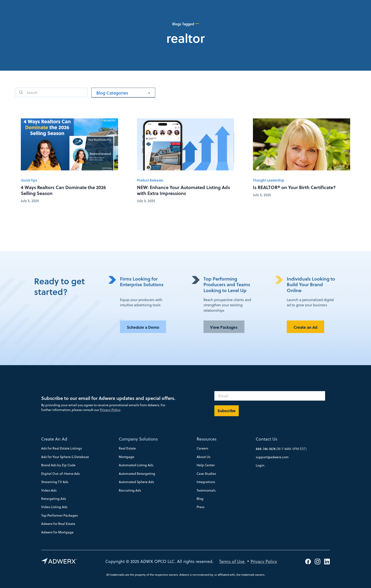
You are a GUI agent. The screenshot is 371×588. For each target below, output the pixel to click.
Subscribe (227, 411)
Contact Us (267, 439)
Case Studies (206, 473)
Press (201, 507)
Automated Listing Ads (136, 465)
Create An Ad (54, 439)
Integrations (206, 482)
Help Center (206, 465)
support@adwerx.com (272, 457)
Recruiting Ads (130, 490)
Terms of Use (232, 561)
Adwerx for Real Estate (58, 524)
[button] (123, 93)
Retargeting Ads (54, 499)
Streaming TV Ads (55, 482)
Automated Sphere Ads (136, 482)
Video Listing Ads (54, 507)
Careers (202, 448)
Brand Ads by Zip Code (58, 465)
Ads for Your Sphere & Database (65, 457)
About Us (203, 457)
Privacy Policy (110, 410)
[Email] (270, 396)
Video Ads (49, 490)
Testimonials (206, 490)
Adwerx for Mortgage (57, 532)
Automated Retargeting (137, 473)
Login (260, 465)
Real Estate (127, 448)
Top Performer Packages (60, 515)
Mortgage (126, 457)
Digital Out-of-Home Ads (60, 473)
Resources (207, 439)
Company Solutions (138, 439)
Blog (200, 499)
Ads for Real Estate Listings (62, 448)
